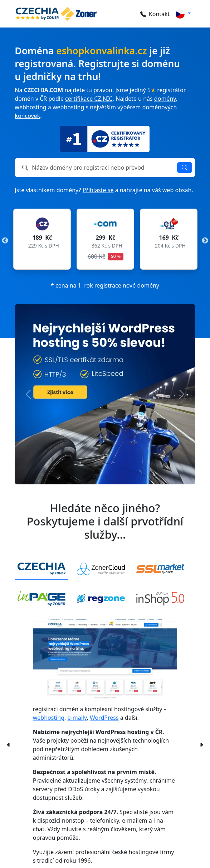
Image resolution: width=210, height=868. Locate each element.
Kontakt (155, 14)
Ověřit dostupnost (185, 168)
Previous (5, 241)
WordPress (104, 718)
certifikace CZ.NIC (89, 99)
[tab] (41, 569)
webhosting (30, 107)
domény (165, 99)
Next (205, 241)
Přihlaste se (98, 190)
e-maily (77, 718)
